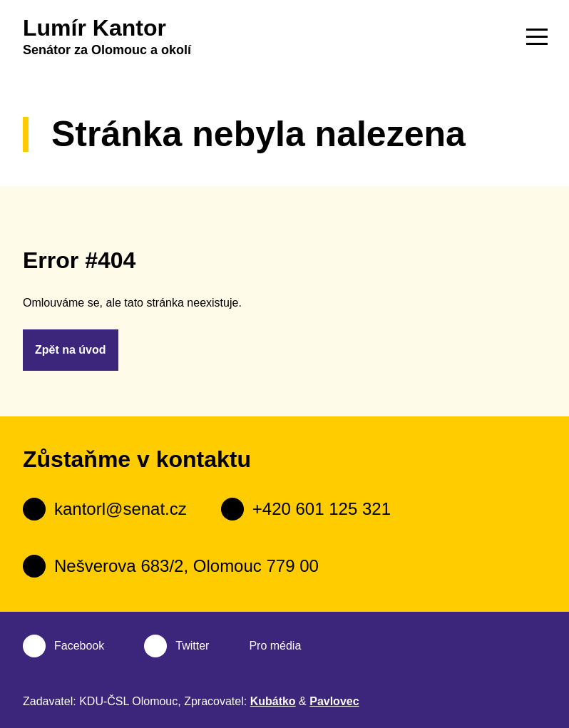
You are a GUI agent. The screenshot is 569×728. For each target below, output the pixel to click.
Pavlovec (334, 701)
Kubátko (273, 701)
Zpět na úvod (71, 350)
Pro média (275, 646)
